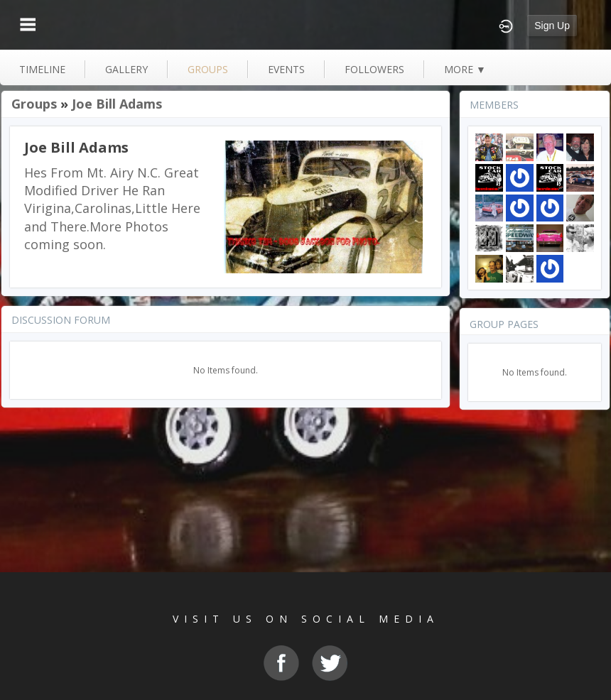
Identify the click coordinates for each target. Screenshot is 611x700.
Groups (34, 104)
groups (208, 69)
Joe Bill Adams (117, 104)
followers (374, 69)
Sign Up (552, 26)
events (286, 69)
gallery (126, 69)
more (465, 69)
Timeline (42, 69)
